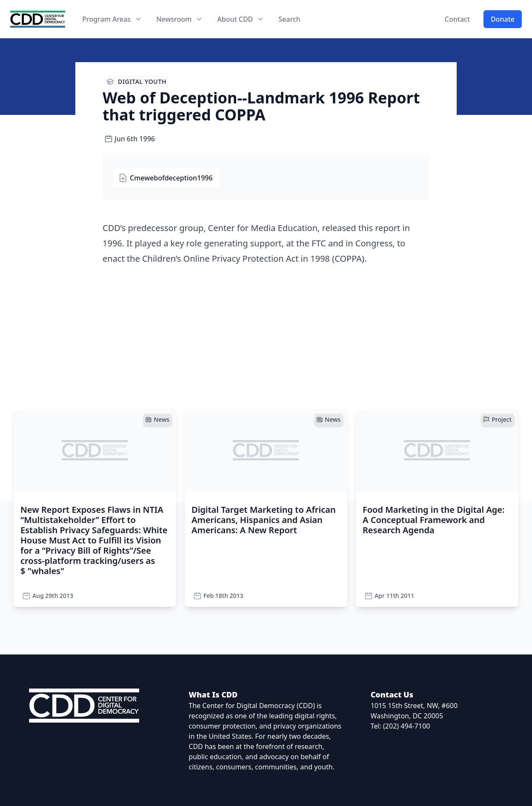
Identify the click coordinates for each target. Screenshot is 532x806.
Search (289, 19)
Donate (503, 19)
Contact (457, 19)
